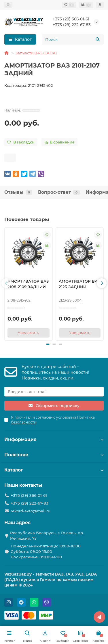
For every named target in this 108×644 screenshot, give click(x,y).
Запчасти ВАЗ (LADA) (36, 53)
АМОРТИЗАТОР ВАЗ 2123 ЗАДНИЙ (79, 284)
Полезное (54, 455)
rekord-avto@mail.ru (31, 511)
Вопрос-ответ (59, 192)
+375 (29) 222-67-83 (72, 25)
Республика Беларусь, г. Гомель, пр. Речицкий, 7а (47, 535)
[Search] (73, 39)
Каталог (54, 470)
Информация (54, 439)
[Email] (54, 392)
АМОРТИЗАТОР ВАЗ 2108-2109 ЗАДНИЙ (28, 284)
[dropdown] (8, 5)
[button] (6, 283)
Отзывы (18, 192)
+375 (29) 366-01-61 (71, 19)
